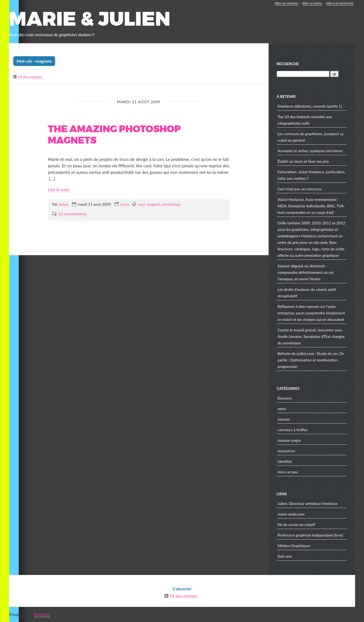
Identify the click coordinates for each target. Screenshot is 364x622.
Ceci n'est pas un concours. (300, 189)
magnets (154, 204)
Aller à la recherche (340, 3)
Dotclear (42, 614)
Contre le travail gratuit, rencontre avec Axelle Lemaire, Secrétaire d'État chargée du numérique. (311, 336)
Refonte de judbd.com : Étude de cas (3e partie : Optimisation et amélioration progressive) (311, 360)
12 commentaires (72, 214)
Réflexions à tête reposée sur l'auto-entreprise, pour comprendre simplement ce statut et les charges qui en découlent (311, 313)
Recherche (288, 64)
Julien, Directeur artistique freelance (308, 503)
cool (141, 204)
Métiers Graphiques (294, 546)
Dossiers (285, 398)
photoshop (171, 204)
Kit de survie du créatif (296, 525)
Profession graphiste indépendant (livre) (310, 535)
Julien (63, 204)
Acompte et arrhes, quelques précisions (310, 151)
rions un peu (288, 472)
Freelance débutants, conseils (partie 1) (310, 106)
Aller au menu (312, 3)
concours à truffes (292, 430)
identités (285, 461)
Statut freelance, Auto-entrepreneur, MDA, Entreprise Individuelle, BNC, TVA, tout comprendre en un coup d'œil (311, 206)
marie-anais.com (291, 514)
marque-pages (289, 440)
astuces (284, 419)
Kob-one (285, 556)
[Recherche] (303, 74)
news (125, 204)
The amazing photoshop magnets (114, 135)
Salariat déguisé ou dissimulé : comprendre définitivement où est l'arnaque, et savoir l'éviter (306, 272)
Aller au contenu (286, 3)
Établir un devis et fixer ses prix (303, 161)
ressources (286, 451)
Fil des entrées (30, 77)
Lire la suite (59, 189)
